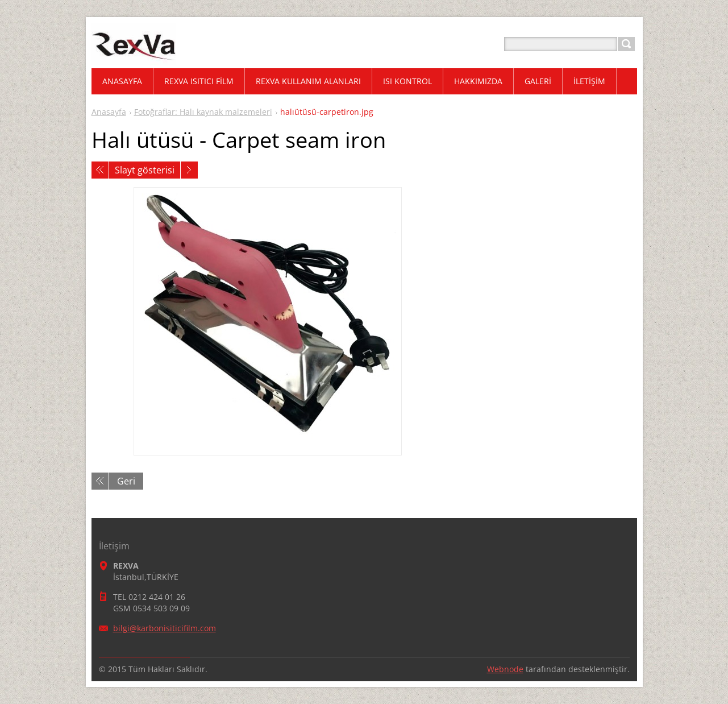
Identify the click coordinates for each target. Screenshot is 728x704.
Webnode (505, 669)
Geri (126, 481)
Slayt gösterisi (145, 170)
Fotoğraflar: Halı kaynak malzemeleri (203, 112)
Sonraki (189, 170)
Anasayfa (109, 112)
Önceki (100, 170)
